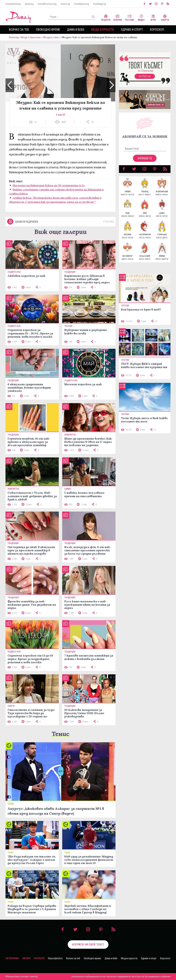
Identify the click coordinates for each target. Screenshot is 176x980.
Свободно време (48, 29)
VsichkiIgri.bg (100, 4)
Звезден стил (51, 37)
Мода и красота (103, 29)
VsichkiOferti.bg (13, 4)
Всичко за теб (19, 29)
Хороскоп (157, 29)
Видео (141, 17)
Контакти (39, 958)
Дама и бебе (76, 29)
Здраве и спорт (132, 29)
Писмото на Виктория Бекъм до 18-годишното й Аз (49, 185)
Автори (26, 958)
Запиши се (145, 158)
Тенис (60, 734)
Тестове (129, 17)
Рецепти (106, 17)
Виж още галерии (60, 232)
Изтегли (145, 76)
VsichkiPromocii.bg (47, 4)
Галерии (117, 17)
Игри (153, 17)
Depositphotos (55, 958)
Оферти (165, 17)
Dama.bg (29, 4)
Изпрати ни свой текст (88, 944)
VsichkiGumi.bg (82, 4)
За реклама (12, 958)
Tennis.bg (65, 4)
